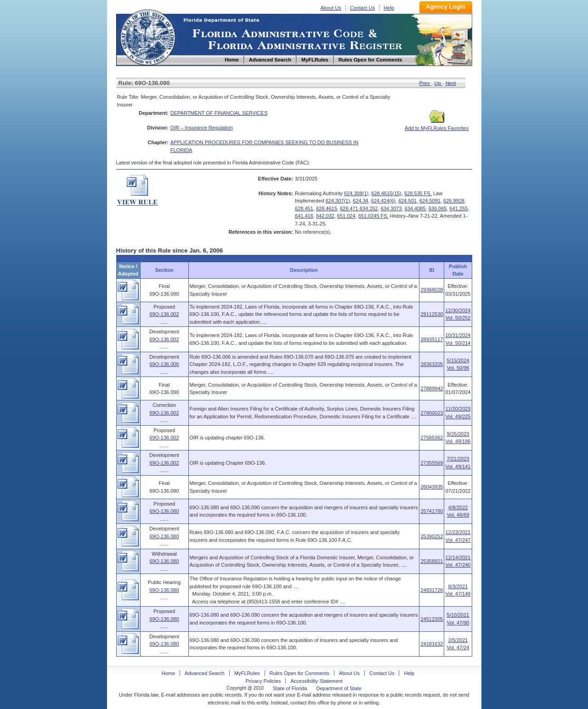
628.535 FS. (418, 193)
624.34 (361, 201)
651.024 (346, 216)
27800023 (432, 413)
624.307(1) (338, 201)
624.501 (407, 201)
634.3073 (391, 208)
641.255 (459, 208)
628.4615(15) (386, 193)
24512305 (432, 619)
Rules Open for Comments (300, 673)
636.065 (438, 208)
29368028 (432, 290)
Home (147, 36)
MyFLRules (247, 673)
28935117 (432, 339)
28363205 (432, 364)
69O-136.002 (164, 314)
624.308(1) (356, 193)
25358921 (432, 561)
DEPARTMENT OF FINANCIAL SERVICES (219, 113)
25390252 (432, 536)
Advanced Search (205, 673)
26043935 (432, 487)
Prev (425, 83)
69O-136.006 (164, 364)
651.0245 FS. (373, 216)
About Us (331, 8)
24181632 (432, 644)
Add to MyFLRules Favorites (437, 125)
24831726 (432, 590)
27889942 (432, 388)
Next (451, 83)
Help (389, 8)
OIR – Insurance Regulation (202, 128)
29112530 (432, 314)
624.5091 (430, 201)
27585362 (432, 438)
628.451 (304, 208)
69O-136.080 (164, 511)
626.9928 (454, 201)
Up (438, 83)
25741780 (432, 511)
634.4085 (415, 208)
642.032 (325, 216)
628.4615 (327, 208)
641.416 (304, 216)
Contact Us (362, 8)
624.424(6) (383, 201)
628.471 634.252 (359, 208)
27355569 (432, 463)
